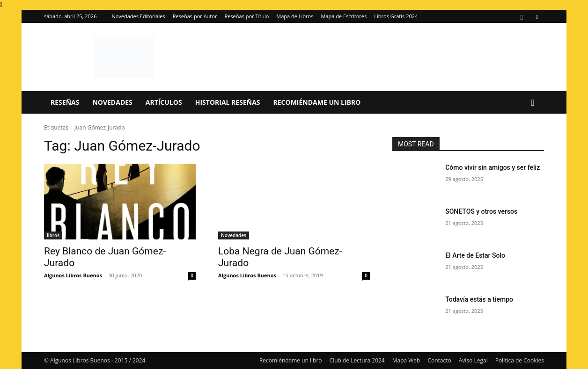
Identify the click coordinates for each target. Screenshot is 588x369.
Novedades (112, 102)
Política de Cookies (520, 360)
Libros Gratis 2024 (396, 16)
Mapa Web (406, 360)
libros (53, 235)
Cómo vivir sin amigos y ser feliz (492, 167)
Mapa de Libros (295, 16)
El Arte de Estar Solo (475, 255)
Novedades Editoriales (138, 16)
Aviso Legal (473, 360)
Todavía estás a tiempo (479, 299)
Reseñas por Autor (195, 16)
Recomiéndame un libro (317, 102)
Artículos (164, 102)
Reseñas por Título (246, 16)
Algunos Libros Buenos (73, 275)
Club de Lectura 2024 (357, 360)
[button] (533, 103)
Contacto (439, 360)
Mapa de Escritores (344, 16)
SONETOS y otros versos (481, 211)
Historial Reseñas (228, 102)
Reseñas (65, 102)
